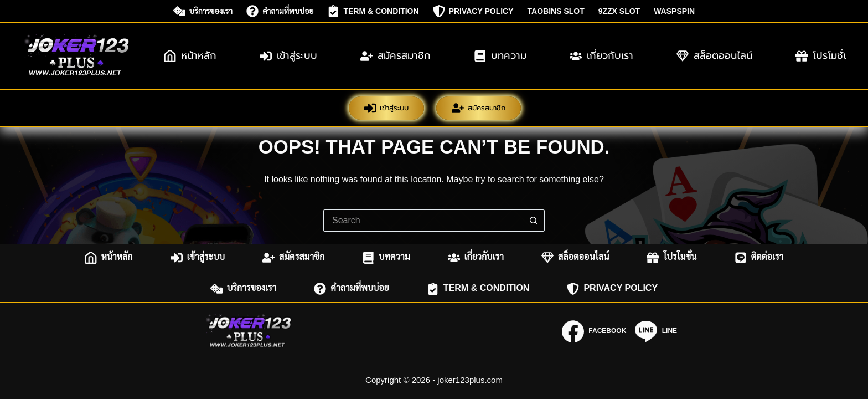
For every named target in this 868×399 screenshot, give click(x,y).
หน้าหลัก (190, 55)
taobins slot (556, 11)
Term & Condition (373, 11)
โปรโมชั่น (671, 258)
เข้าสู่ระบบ (288, 55)
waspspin (674, 11)
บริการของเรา (203, 11)
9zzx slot (619, 11)
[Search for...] (423, 221)
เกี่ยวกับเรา (601, 55)
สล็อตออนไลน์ (714, 55)
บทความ (500, 55)
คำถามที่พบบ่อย (280, 11)
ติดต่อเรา (759, 258)
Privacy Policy (473, 11)
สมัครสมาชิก (396, 55)
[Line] (656, 331)
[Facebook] (594, 331)
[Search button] (534, 221)
